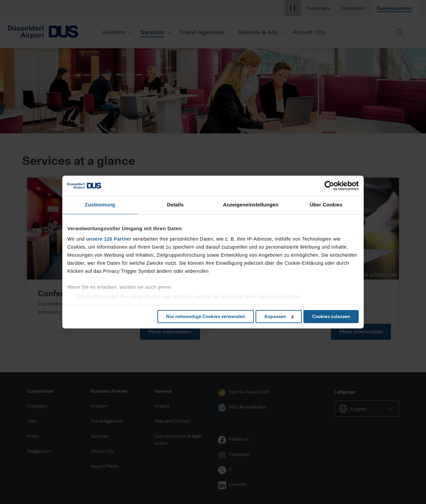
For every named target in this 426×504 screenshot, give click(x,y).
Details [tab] (175, 205)
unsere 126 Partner (109, 239)
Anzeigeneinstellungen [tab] (251, 205)
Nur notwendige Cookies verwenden (206, 316)
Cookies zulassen (331, 316)
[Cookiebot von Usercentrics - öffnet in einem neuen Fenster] (329, 186)
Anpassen (279, 316)
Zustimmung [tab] (100, 205)
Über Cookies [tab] (326, 205)
